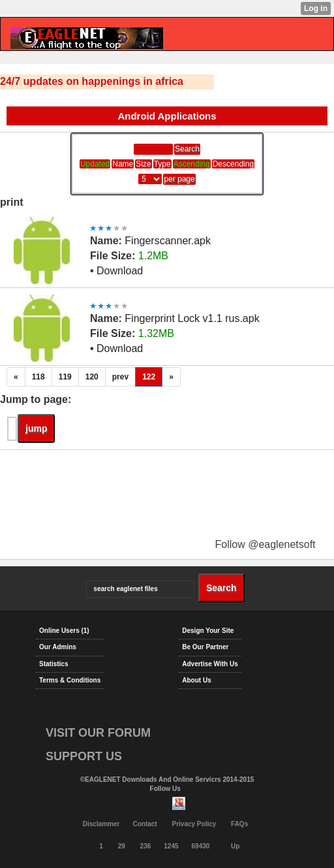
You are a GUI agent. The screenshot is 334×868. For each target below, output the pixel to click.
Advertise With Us (210, 664)
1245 (171, 846)
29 (122, 846)
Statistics (53, 664)
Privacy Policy (194, 824)
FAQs (239, 824)
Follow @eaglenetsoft (265, 544)
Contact (144, 824)
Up (235, 846)
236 (146, 846)
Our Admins (58, 647)
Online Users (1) (64, 631)
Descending (233, 164)
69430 (201, 846)
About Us (196, 680)
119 (65, 377)
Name (123, 164)
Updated (95, 164)
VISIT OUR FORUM (98, 733)
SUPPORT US (84, 756)
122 (149, 377)
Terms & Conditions (70, 680)
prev (120, 377)
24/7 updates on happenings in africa (92, 81)
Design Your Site (208, 631)
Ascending (192, 164)
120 (92, 377)
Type (162, 164)
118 (38, 377)
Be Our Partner (205, 647)
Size (143, 164)
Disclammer (101, 824)
